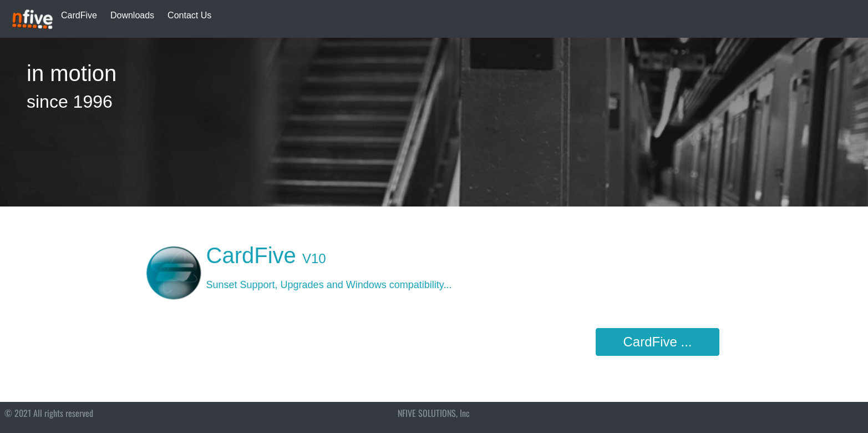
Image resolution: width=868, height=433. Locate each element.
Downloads (132, 15)
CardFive (79, 15)
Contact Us (189, 15)
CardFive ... (657, 342)
